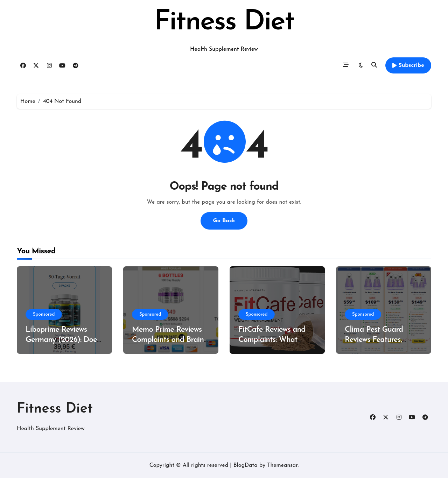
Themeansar (282, 465)
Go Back (224, 221)
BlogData (246, 465)
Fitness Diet (224, 22)
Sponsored (44, 314)
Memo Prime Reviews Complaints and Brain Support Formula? (168, 340)
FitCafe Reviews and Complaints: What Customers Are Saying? (276, 340)
